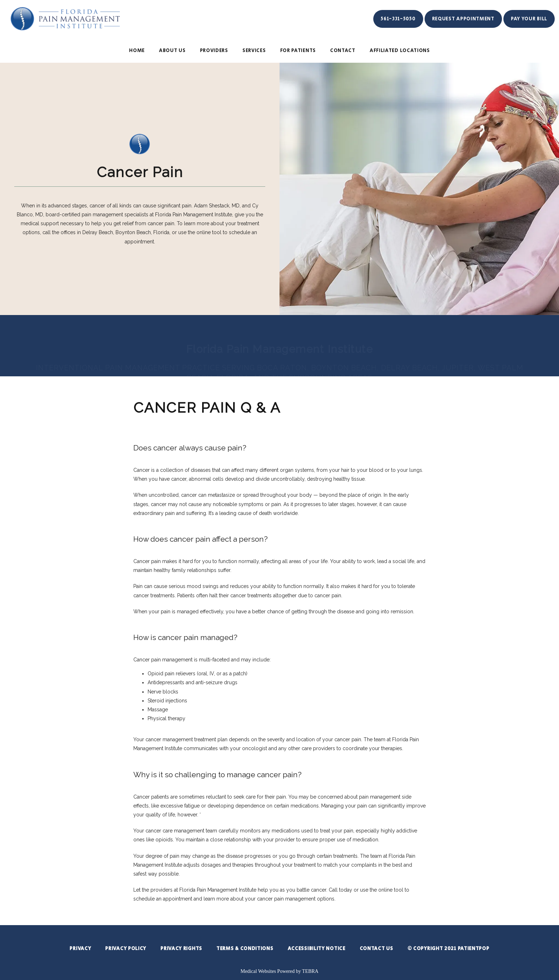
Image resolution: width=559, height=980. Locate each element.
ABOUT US (172, 51)
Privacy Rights (181, 949)
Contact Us (376, 949)
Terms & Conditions (245, 949)
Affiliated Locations (400, 51)
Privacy (80, 949)
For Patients (298, 51)
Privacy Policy (126, 949)
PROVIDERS (214, 51)
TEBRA (310, 971)
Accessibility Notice (317, 949)
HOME (137, 51)
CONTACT (343, 51)
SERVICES (254, 51)
